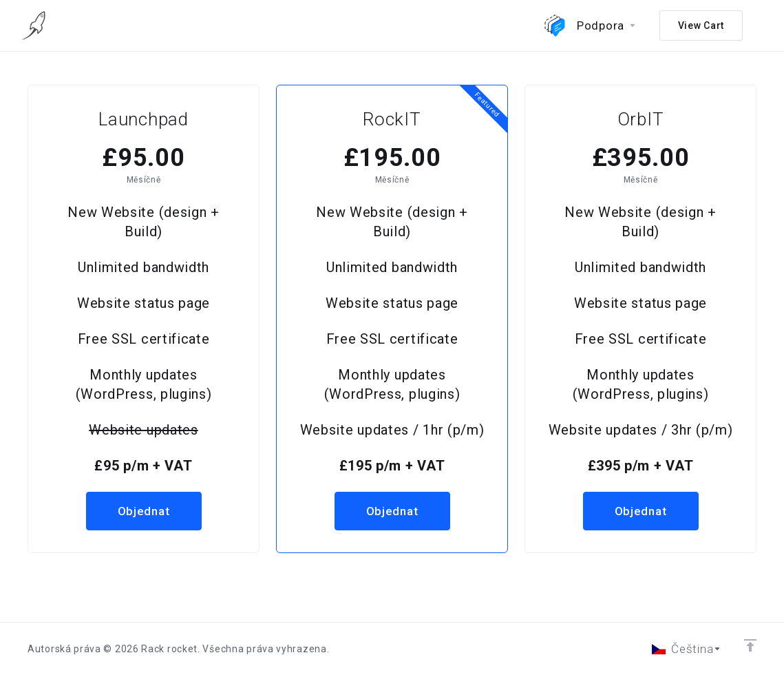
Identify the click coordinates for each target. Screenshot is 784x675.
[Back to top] (750, 645)
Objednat (144, 511)
